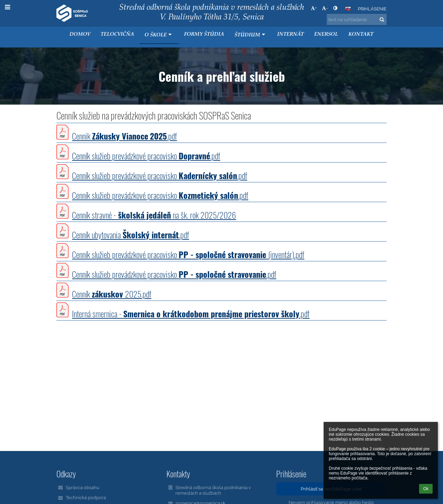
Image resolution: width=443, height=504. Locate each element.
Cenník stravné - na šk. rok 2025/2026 (154, 215)
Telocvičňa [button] (117, 34)
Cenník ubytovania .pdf (130, 235)
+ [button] (314, 8)
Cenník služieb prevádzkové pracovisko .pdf (146, 156)
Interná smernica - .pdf (191, 313)
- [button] (325, 8)
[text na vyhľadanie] (357, 19)
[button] (348, 9)
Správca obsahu (83, 487)
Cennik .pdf (124, 136)
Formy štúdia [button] (204, 34)
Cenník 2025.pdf (112, 294)
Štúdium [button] (251, 35)
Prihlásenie (372, 9)
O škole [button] (159, 35)
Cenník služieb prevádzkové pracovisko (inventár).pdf (188, 254)
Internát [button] (291, 34)
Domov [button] (80, 34)
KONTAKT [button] (361, 34)
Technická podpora (86, 497)
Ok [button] (426, 489)
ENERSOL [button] (326, 34)
